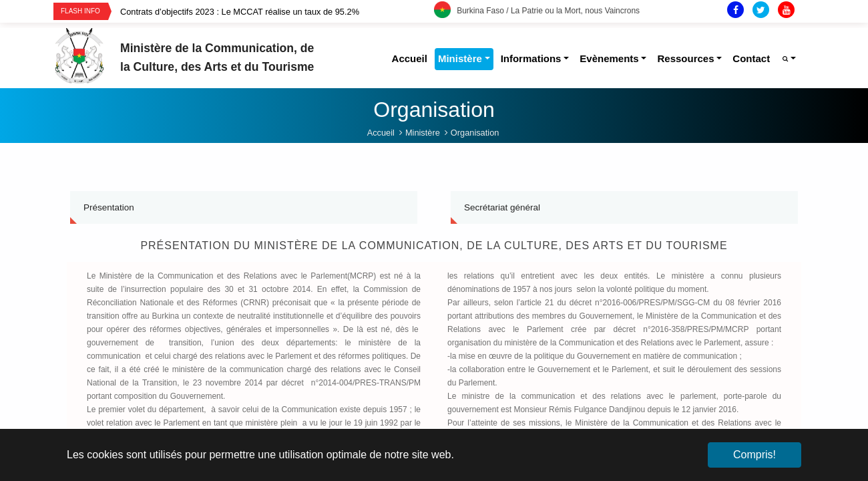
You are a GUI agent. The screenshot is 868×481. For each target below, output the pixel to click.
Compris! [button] (754, 455)
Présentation (109, 207)
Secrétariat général (502, 207)
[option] (277, 12)
